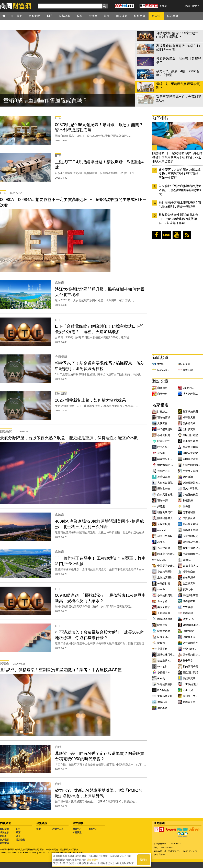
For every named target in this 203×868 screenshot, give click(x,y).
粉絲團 (163, 6)
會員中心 (77, 829)
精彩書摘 (4, 843)
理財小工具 (58, 829)
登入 (197, 6)
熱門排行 (160, 118)
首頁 (7, 16)
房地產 (3, 836)
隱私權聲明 (93, 860)
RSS (187, 235)
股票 (18, 833)
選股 (39, 829)
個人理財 (4, 840)
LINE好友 (167, 235)
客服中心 (93, 829)
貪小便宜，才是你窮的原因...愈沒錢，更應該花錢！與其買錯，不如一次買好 (180, 174)
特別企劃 (20, 840)
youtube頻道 (177, 235)
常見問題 (77, 833)
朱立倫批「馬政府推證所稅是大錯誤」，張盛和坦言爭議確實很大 (180, 190)
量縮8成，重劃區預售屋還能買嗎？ (46, 100)
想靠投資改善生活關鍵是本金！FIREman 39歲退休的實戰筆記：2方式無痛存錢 (180, 219)
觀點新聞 (4, 829)
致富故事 (4, 833)
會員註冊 (189, 6)
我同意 (144, 860)
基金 (18, 836)
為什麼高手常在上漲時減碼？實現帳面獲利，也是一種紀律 (180, 205)
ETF (18, 829)
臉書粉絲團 (156, 235)
